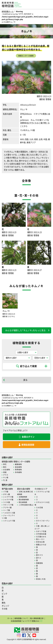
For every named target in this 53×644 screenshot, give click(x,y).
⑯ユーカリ (40, 539)
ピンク (4, 594)
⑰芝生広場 (40, 542)
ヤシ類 (6, 477)
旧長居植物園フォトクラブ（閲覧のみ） (25, 621)
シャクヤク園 (8, 497)
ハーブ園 (7, 510)
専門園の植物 (7, 489)
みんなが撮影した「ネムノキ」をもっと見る (25, 330)
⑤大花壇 (39, 507)
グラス (6, 475)
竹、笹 (5, 480)
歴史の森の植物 (24, 489)
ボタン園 (7, 494)
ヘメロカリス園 (9, 513)
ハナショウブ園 (9, 521)
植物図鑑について (21, 618)
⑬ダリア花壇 (41, 531)
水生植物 (7, 470)
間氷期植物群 (24, 500)
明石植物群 (23, 502)
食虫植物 (18, 467)
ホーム (10, 618)
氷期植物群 (23, 497)
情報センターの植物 (26, 56)
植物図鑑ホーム (8, 11)
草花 (5, 464)
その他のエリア (41, 489)
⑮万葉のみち (41, 537)
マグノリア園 (8, 505)
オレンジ (5, 606)
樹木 (5, 467)
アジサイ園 (7, 507)
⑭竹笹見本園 (41, 534)
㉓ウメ (39, 558)
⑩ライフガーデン (43, 521)
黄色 (4, 603)
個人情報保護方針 (37, 618)
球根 (5, 472)
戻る (25, 380)
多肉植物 (18, 472)
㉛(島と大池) (41, 579)
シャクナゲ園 (8, 500)
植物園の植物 (7, 462)
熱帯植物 (18, 470)
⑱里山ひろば (41, 545)
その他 (4, 609)
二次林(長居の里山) (26, 505)
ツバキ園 (7, 502)
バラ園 (6, 492)
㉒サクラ (39, 555)
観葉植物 (18, 464)
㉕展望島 (39, 563)
